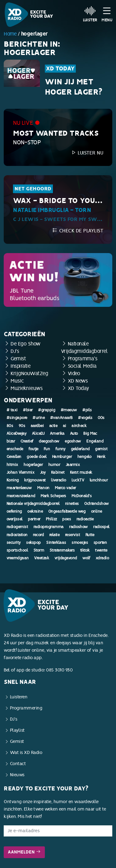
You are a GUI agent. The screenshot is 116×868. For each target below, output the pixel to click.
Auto (74, 434)
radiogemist (17, 527)
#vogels (85, 418)
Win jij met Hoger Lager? (74, 87)
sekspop (33, 543)
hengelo (84, 457)
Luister (90, 14)
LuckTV (78, 480)
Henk (101, 457)
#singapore (17, 418)
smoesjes (80, 543)
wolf (86, 558)
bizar (11, 441)
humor (54, 465)
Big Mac (90, 434)
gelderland (80, 449)
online (97, 511)
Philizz (51, 519)
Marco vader (65, 488)
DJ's (15, 351)
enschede (15, 449)
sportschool (17, 550)
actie (53, 426)
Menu (107, 14)
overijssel (15, 519)
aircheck (79, 426)
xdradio (102, 558)
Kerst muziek (81, 472)
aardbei (37, 426)
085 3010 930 (59, 670)
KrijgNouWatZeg (29, 373)
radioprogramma (49, 527)
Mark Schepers (53, 496)
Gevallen (14, 457)
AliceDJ (38, 434)
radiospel (101, 527)
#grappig (47, 410)
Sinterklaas (56, 543)
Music (17, 381)
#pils (87, 410)
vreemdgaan (18, 558)
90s (22, 426)
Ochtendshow (97, 504)
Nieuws (17, 775)
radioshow (78, 527)
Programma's (83, 359)
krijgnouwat (35, 480)
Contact (18, 764)
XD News (78, 381)
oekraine (35, 511)
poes (67, 519)
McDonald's (82, 496)
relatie (54, 535)
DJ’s (14, 719)
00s (101, 418)
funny (60, 449)
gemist (101, 449)
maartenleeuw (19, 488)
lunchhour (99, 480)
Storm (39, 550)
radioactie (85, 519)
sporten (100, 543)
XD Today (60, 69)
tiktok (85, 550)
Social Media (82, 366)
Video (74, 373)
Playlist (17, 730)
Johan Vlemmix (21, 472)
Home (10, 34)
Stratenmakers (62, 550)
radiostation (17, 535)
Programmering (26, 708)
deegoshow (49, 441)
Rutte (90, 535)
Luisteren (19, 697)
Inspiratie (20, 366)
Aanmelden (24, 852)
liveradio (59, 480)
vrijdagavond (66, 558)
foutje (33, 449)
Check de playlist (78, 231)
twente (101, 550)
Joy (43, 472)
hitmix (12, 465)
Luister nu (87, 153)
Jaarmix (73, 465)
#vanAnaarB (61, 418)
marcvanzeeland (21, 496)
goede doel (37, 457)
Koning (13, 480)
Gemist (18, 359)
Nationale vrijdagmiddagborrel (33, 504)
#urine (39, 418)
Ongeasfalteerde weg (67, 511)
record (38, 535)
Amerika (57, 434)
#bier (28, 410)
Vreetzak (41, 558)
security (14, 543)
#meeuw (69, 410)
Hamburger (62, 457)
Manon (43, 488)
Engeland (95, 441)
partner (34, 519)
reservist (73, 535)
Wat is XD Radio (26, 753)
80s (10, 426)
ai (64, 426)
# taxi (12, 410)
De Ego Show (26, 344)
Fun (47, 449)
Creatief (27, 441)
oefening (14, 511)
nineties (72, 504)
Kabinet (58, 472)
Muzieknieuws (26, 388)
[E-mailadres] (58, 831)
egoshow (73, 441)
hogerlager (33, 465)
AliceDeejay (17, 434)
